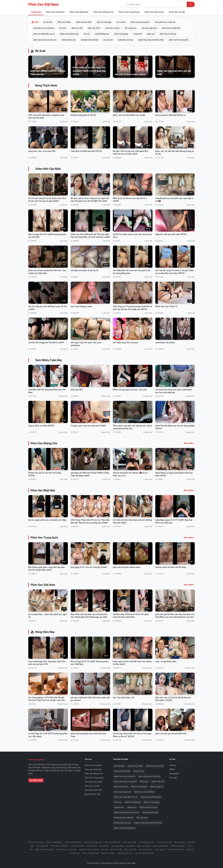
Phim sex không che (90, 852)
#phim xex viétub (135, 765)
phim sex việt (77, 28)
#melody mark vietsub (124, 816)
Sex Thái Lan (92, 845)
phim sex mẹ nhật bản (171, 28)
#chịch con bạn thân (155, 765)
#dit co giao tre (157, 785)
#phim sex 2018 (121, 785)
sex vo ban (121, 22)
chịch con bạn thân (84, 22)
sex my (87, 34)
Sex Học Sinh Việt (93, 793)
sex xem (63, 28)
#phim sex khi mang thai (125, 827)
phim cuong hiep (121, 34)
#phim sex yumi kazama (125, 775)
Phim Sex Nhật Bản (79, 12)
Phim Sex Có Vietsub (59, 845)
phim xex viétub (64, 22)
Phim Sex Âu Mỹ (177, 12)
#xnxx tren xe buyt (139, 785)
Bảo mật (173, 776)
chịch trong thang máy (69, 34)
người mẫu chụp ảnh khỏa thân (151, 40)
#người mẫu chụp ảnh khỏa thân (148, 821)
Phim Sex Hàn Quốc (154, 12)
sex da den (48, 22)
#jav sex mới (142, 816)
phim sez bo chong (168, 34)
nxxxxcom (138, 34)
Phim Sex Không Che (104, 12)
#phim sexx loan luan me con (127, 811)
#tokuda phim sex (150, 811)
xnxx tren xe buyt (112, 28)
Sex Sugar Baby (117, 845)
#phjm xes (132, 806)
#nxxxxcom (119, 806)
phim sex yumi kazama (140, 22)
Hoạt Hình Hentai (77, 845)
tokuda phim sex (69, 40)
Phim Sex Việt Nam (44, 4)
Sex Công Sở (179, 841)
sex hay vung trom (149, 28)
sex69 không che (102, 34)
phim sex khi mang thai (179, 40)
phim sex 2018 (94, 28)
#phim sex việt (158, 780)
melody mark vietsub (89, 40)
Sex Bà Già (104, 845)
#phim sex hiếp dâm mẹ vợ (126, 796)
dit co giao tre (131, 28)
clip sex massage (104, 22)
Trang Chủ (36, 12)
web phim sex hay (126, 40)
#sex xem (144, 780)
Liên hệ (173, 764)
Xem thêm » (189, 442)
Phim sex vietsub (108, 852)
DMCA (172, 768)
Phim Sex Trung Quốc (129, 12)
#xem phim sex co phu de (149, 775)
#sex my (118, 801)
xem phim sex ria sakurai (44, 28)
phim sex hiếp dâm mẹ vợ (44, 34)
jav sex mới (108, 40)
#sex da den (119, 765)
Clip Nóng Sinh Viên (93, 789)
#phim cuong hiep (152, 801)
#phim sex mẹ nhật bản (144, 790)
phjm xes (151, 34)
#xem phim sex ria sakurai (125, 780)
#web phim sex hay (122, 821)
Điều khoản (174, 772)
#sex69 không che (133, 801)
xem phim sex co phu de (165, 22)
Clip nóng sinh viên (125, 852)
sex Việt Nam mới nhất (144, 852)
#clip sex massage (122, 770)
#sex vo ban (139, 770)
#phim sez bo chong (148, 806)
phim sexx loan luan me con (45, 40)
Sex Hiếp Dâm (43, 845)
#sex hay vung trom (122, 790)
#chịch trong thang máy (151, 796)
